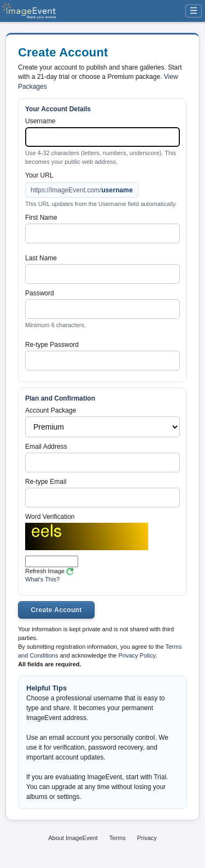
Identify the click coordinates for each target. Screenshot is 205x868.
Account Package (51, 410)
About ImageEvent (73, 838)
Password (40, 293)
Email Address (46, 447)
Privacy (147, 838)
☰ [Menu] (194, 11)
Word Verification (50, 517)
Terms (118, 838)
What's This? (42, 579)
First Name (41, 218)
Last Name (41, 258)
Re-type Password (52, 345)
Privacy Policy (137, 655)
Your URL (39, 175)
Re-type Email (46, 482)
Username (40, 121)
